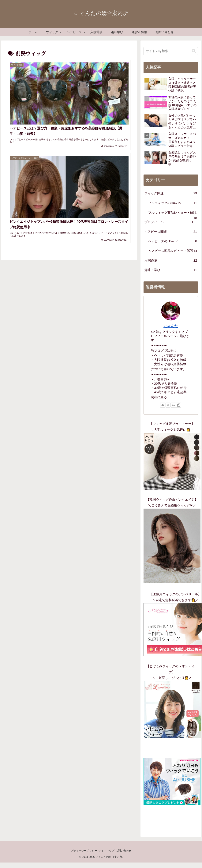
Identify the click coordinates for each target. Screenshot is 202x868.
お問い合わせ (126, 851)
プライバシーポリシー (81, 851)
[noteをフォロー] (179, 405)
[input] (171, 51)
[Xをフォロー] (168, 405)
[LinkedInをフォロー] (173, 405)
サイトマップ (106, 851)
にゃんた (171, 326)
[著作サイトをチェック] (163, 405)
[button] (194, 51)
